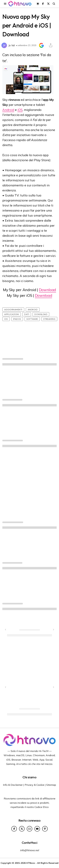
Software (32, 319)
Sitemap (51, 785)
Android (8, 110)
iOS (20, 110)
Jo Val (12, 45)
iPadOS (17, 319)
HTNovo (31, 863)
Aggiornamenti (13, 310)
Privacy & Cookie (34, 785)
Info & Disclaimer (13, 785)
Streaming (49, 319)
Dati (27, 314)
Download (48, 290)
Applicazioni (12, 314)
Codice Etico (42, 807)
